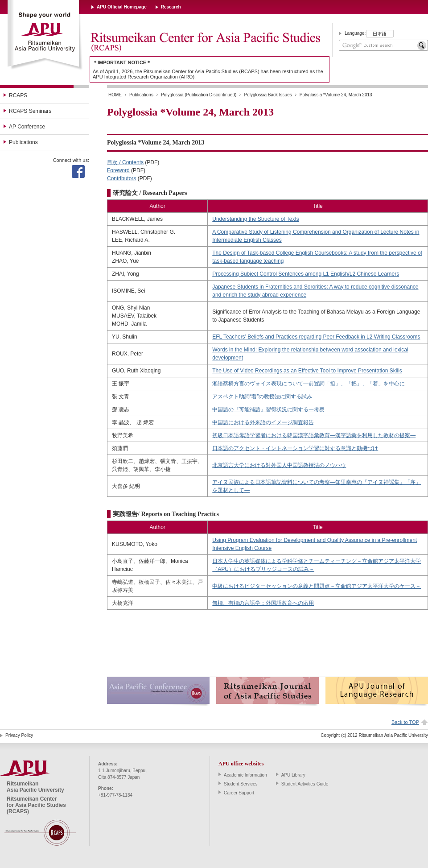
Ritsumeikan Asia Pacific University (45, 35)
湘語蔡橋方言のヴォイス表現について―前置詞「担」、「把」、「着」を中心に (309, 384)
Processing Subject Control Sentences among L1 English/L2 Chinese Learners (306, 274)
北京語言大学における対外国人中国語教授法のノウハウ (279, 465)
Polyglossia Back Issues (268, 95)
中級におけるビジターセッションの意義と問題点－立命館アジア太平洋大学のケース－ (317, 586)
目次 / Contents (125, 162)
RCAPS (18, 95)
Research (171, 7)
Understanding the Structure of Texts (256, 219)
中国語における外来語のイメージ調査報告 (263, 422)
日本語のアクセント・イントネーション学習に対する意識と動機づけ (295, 448)
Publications (23, 142)
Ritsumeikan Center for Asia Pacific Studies (205, 42)
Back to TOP (405, 722)
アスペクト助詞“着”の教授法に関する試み (262, 397)
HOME (115, 95)
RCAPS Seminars (30, 111)
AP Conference (27, 127)
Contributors (121, 178)
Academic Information (245, 775)
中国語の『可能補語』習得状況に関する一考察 (268, 409)
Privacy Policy (19, 735)
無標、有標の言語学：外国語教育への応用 (263, 603)
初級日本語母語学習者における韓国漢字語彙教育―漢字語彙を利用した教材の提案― (314, 435)
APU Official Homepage (122, 7)
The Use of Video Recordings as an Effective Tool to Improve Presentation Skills (307, 371)
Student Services (241, 784)
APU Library (293, 775)
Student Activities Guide (305, 784)
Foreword (118, 170)
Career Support (239, 793)
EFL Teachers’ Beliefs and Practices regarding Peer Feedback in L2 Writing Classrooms (316, 337)
